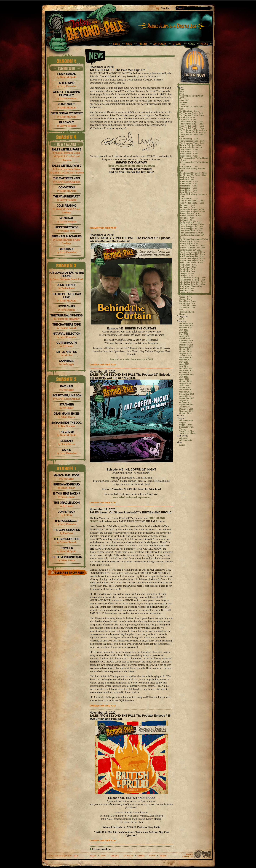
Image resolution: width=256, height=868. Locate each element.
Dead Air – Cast (186, 290)
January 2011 (185, 407)
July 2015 (184, 377)
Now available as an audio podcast (131, 166)
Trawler (66, 548)
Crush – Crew (186, 293)
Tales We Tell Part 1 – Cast (191, 126)
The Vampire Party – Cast (191, 113)
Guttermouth (66, 343)
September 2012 (186, 398)
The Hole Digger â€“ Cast (191, 228)
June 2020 (184, 332)
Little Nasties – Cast (188, 152)
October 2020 (185, 328)
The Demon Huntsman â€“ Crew (191, 236)
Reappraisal (66, 74)
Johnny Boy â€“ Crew (189, 241)
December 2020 (186, 323)
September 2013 (186, 394)
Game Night (66, 104)
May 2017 (184, 362)
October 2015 (185, 373)
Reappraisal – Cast (188, 188)
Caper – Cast (185, 299)
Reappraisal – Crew (188, 186)
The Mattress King (67, 178)
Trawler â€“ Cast (187, 308)
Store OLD (184, 100)
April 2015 (184, 379)
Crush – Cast (185, 295)
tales (93, 856)
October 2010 (185, 413)
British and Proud (66, 484)
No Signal (66, 218)
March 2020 (185, 338)
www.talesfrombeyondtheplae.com (131, 497)
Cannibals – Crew (187, 271)
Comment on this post (103, 228)
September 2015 (186, 375)
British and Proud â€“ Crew (192, 254)
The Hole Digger (66, 521)
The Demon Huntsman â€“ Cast (194, 239)
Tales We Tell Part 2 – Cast (191, 203)
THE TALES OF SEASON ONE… (191, 97)
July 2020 (184, 330)
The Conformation (66, 530)
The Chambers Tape (66, 325)
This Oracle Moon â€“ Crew (192, 252)
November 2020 (186, 326)
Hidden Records (66, 227)
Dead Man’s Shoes (66, 414)
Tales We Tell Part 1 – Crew (192, 128)
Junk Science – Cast (188, 156)
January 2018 (185, 355)
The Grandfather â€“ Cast (191, 233)
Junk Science (66, 285)
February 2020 (186, 341)
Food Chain (66, 306)
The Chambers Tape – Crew (192, 141)
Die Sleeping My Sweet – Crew (193, 173)
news (152, 856)
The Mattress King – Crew (191, 124)
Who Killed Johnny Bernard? (66, 94)
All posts (183, 438)
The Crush (66, 432)
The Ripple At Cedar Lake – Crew (192, 136)
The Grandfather (67, 539)
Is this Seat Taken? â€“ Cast (192, 248)
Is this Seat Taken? (66, 494)
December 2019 (186, 345)
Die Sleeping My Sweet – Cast (193, 175)
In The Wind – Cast (188, 184)
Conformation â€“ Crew (190, 250)
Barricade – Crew (187, 207)
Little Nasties (66, 352)
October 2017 (185, 360)
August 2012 (185, 400)
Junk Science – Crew (189, 154)
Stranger (66, 405)
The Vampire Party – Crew (191, 115)
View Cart (166, 8)
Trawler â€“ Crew (187, 305)
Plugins (183, 423)
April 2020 (184, 336)
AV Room (184, 102)
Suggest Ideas (185, 425)
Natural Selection (67, 334)
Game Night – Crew (188, 190)
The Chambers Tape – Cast (192, 143)
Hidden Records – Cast (190, 214)
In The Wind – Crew (189, 181)
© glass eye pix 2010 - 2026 (64, 856)
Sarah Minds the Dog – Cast (192, 280)
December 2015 (186, 368)
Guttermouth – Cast (188, 199)
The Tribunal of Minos (66, 315)
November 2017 (186, 358)
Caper (66, 450)
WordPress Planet (187, 433)
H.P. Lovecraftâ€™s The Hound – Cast (194, 163)
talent (114, 856)
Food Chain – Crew (188, 265)
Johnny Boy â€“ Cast (189, 243)
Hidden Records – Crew (190, 216)
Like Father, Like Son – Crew (193, 282)
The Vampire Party (67, 197)
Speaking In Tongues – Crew (192, 211)
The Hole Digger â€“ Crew (191, 226)
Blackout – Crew (187, 177)
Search (180, 415)
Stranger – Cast (186, 276)
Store (182, 90)
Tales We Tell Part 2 (66, 166)
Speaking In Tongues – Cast (192, 209)
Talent (182, 105)
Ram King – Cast (187, 303)
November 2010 (186, 411)
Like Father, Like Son (66, 395)
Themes (183, 429)
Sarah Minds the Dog (66, 423)
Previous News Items (102, 849)
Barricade (67, 249)
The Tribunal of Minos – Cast (193, 132)
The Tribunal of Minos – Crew (193, 130)
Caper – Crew (186, 297)
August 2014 (185, 383)
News (182, 92)
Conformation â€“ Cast (190, 222)
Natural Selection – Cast (190, 145)
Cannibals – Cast (187, 269)
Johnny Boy (66, 512)
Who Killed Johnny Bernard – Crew (193, 195)
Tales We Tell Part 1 (66, 150)
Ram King (67, 386)
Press (182, 94)
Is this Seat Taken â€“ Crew (192, 246)
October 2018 (185, 351)
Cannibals (66, 361)
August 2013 (185, 396)
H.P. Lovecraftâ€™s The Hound (67, 274)
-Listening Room (187, 312)
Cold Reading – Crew (189, 111)
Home (182, 314)
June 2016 (184, 366)
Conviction (66, 187)
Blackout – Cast (186, 179)
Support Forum (186, 427)
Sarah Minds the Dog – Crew (192, 278)
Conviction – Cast (187, 117)
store (141, 856)
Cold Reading (66, 206)
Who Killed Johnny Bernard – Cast (193, 170)
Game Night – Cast (188, 192)
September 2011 (186, 405)
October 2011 (185, 402)
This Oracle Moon (67, 503)
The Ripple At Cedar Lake (67, 296)
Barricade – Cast (187, 205)
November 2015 (186, 370)
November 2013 (186, 390)
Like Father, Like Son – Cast (192, 284)
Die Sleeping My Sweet (67, 113)
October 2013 (185, 392)
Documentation (186, 420)
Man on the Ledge (67, 475)
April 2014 (184, 385)
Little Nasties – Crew (189, 149)
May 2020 (184, 334)
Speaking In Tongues (66, 236)
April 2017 (184, 364)
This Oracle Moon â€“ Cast (192, 224)
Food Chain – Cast (188, 267)
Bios (181, 310)
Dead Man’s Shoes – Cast (191, 286)
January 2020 (185, 343)
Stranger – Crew (187, 273)
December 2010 (186, 409)
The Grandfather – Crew (191, 231)
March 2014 (185, 388)
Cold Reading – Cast (189, 139)
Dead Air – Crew (187, 288)
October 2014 (185, 381)
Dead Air (67, 441)
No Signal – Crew (187, 220)
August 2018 (185, 353)
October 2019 (185, 349)
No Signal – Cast (187, 218)
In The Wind (67, 83)
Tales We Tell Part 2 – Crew (192, 201)
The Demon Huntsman (66, 557)
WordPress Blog (187, 431)
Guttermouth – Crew (189, 167)
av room (128, 856)
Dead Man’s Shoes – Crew (191, 263)
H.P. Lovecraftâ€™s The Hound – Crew (194, 159)
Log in (182, 445)
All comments (185, 440)
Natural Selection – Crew (191, 147)
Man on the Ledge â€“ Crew (192, 258)
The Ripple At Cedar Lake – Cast (192, 108)
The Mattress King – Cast (191, 122)
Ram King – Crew (187, 301)
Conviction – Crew (188, 119)
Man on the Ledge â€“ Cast (192, 261)
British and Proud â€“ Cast (192, 256)
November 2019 (186, 347)
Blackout (66, 122)
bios (103, 856)
